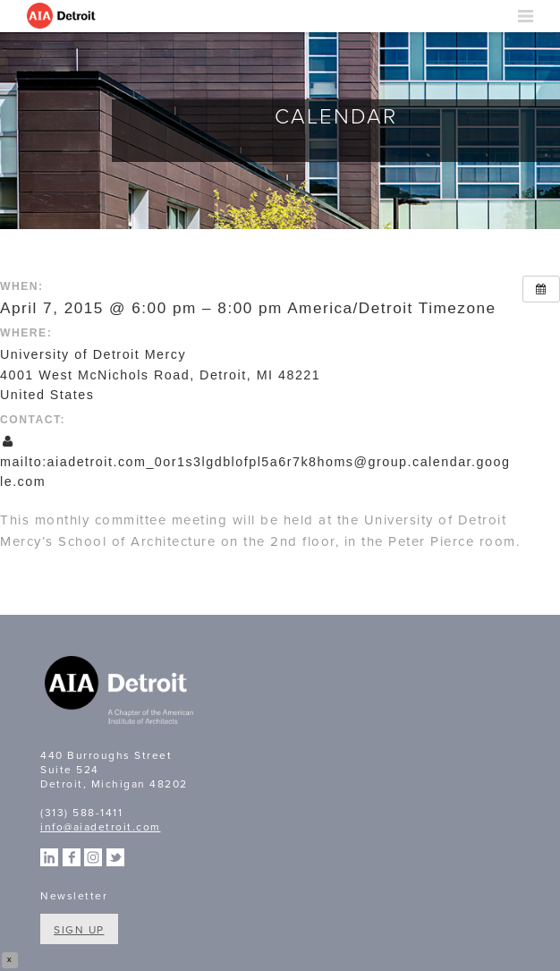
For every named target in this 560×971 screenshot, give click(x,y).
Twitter (115, 857)
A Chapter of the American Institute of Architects (121, 693)
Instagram (93, 857)
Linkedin (49, 857)
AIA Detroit (63, 16)
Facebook (72, 857)
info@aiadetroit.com (101, 827)
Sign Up (79, 930)
